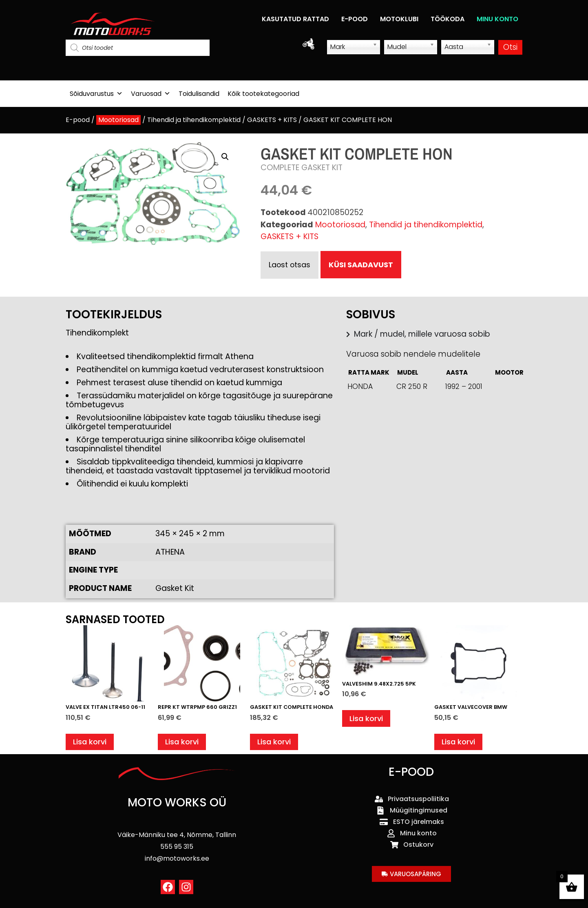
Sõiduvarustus (96, 94)
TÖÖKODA (448, 19)
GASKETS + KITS (272, 120)
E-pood (78, 120)
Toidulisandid (199, 94)
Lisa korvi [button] (91, 743)
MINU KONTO (497, 19)
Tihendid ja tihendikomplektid (194, 120)
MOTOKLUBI (399, 19)
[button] (225, 157)
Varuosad (151, 94)
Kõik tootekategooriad (263, 94)
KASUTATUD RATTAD (295, 19)
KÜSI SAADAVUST (363, 265)
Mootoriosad (118, 120)
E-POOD (355, 19)
